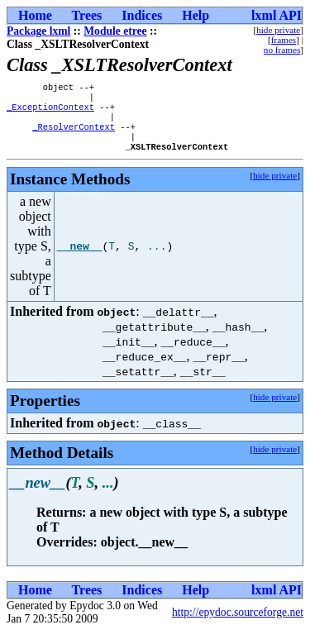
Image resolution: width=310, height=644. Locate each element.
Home (35, 15)
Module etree (115, 31)
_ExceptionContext (50, 112)
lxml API (277, 15)
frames (284, 40)
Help (196, 15)
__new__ (80, 258)
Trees (87, 15)
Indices (142, 15)
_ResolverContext (74, 135)
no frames (282, 50)
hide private (278, 30)
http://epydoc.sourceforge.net (238, 624)
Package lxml (38, 31)
